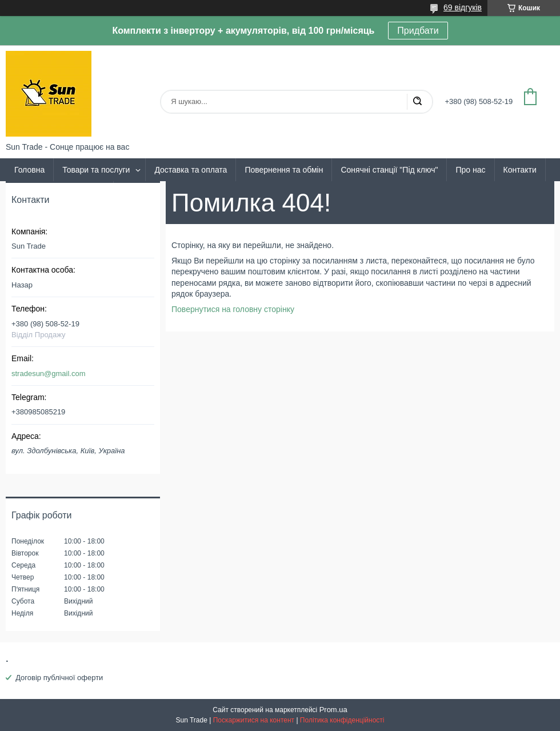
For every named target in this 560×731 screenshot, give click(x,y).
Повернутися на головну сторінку (233, 309)
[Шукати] (417, 102)
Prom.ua (333, 710)
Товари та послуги (96, 170)
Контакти (520, 170)
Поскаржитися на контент (254, 720)
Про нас (470, 170)
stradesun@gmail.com (49, 374)
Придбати (418, 31)
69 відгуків (463, 7)
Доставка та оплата (191, 170)
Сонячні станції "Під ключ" (389, 170)
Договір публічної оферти (59, 678)
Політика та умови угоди (59, 193)
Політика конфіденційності (342, 720)
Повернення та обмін (284, 170)
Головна (29, 170)
